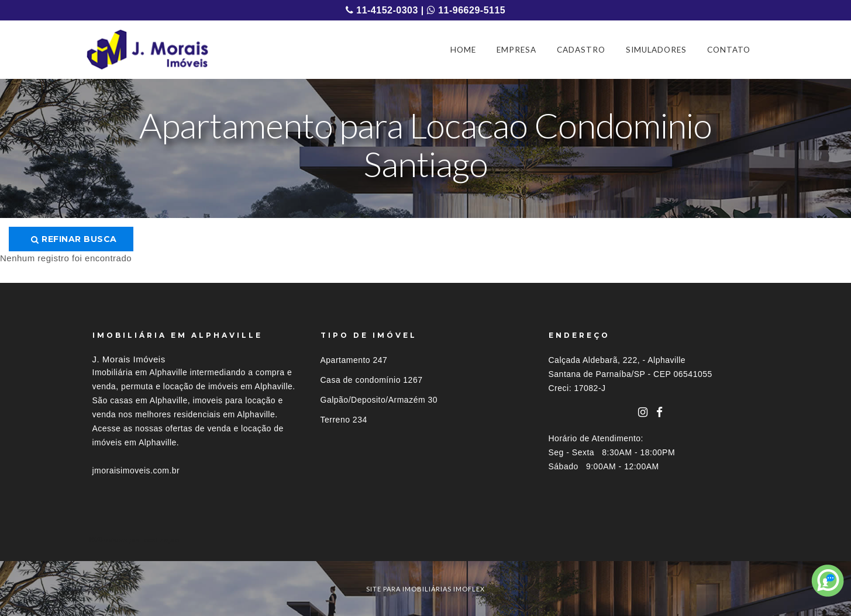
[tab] (426, 540)
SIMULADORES (656, 50)
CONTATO (729, 50)
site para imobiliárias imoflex (425, 589)
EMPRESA (516, 50)
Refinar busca (74, 239)
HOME (463, 50)
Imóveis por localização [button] (140, 540)
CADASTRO (581, 50)
